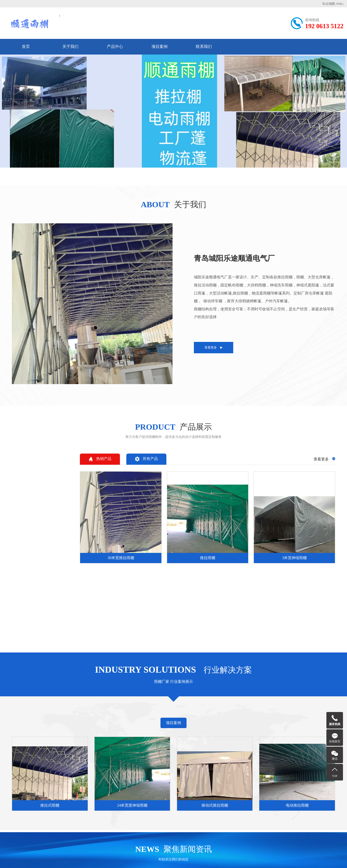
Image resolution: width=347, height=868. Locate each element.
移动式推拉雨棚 (191, 755)
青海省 (334, 702)
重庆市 (44, 702)
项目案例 (160, 47)
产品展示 (150, 733)
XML (340, 4)
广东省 (268, 702)
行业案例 (187, 733)
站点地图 (329, 4)
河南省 (228, 702)
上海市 (31, 702)
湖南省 (255, 702)
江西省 (201, 702)
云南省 (294, 702)
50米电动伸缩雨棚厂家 (158, 767)
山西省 (71, 702)
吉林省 (119, 702)
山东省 (215, 702)
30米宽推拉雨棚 (153, 749)
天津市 (18, 702)
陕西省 (308, 702)
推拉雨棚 (148, 755)
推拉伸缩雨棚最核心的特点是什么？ (121, 755)
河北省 (57, 702)
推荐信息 (225, 733)
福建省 (188, 702)
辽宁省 (106, 702)
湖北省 (241, 702)
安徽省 (175, 702)
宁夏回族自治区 (10, 711)
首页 (26, 47)
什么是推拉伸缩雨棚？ (120, 743)
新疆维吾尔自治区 (36, 711)
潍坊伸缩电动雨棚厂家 (158, 773)
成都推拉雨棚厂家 (117, 773)
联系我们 (204, 47)
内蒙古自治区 (88, 702)
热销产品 (338, 286)
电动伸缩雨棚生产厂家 (158, 761)
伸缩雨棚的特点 (115, 767)
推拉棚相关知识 (118, 733)
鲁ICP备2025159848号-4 (180, 859)
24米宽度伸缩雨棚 (193, 749)
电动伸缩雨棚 (151, 743)
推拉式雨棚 (187, 743)
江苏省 (148, 702)
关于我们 (70, 47)
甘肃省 (321, 702)
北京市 (4, 702)
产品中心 (115, 47)
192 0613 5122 (324, 26)
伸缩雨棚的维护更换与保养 (121, 761)
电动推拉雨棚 (189, 761)
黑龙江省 (134, 702)
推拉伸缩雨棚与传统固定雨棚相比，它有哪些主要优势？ (121, 749)
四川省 (281, 702)
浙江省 (162, 702)
